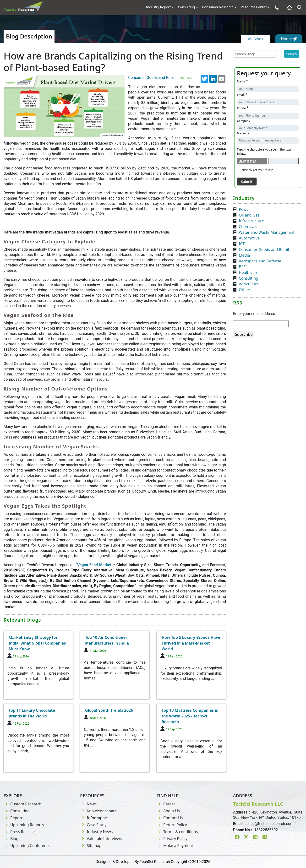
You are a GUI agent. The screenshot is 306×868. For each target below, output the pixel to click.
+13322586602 (265, 830)
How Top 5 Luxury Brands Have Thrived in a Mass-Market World (191, 643)
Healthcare (249, 272)
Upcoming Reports (24, 825)
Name (242, 81)
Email (242, 95)
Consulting (186, 7)
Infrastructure (251, 221)
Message (243, 133)
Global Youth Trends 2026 (109, 710)
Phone (243, 108)
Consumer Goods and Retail (264, 250)
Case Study (93, 825)
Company (243, 121)
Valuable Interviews (101, 839)
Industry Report (158, 7)
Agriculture (249, 284)
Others (245, 290)
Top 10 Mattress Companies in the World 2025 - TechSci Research (190, 716)
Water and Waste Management (267, 232)
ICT (242, 244)
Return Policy (172, 825)
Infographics (95, 818)
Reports (14, 818)
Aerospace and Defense (260, 261)
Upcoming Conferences (28, 846)
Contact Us (170, 818)
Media (244, 255)
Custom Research (23, 804)
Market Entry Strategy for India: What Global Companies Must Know (37, 643)
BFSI (243, 267)
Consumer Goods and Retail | (161, 78)
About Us (168, 811)
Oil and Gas (249, 215)
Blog (11, 839)
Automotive (249, 238)
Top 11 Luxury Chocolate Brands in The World (32, 713)
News (88, 804)
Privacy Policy (172, 839)
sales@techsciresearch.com (270, 824)
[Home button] (288, 8)
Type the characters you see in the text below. (264, 152)
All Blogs (256, 39)
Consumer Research (218, 7)
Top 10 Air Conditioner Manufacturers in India (107, 640)
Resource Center (254, 7)
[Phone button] (276, 8)
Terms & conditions (177, 832)
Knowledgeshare (98, 811)
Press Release (19, 832)
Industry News (96, 832)
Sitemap (91, 846)
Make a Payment (175, 846)
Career (166, 804)
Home (289, 39)
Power (244, 209)
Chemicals (248, 227)
